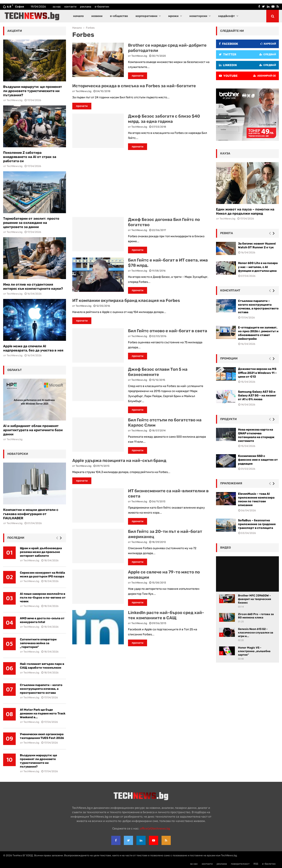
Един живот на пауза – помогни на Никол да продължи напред (245, 211)
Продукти (228, 419)
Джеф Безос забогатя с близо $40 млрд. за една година (164, 119)
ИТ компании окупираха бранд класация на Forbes (126, 300)
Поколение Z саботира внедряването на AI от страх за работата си (30, 157)
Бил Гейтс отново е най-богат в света (168, 331)
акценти (15, 31)
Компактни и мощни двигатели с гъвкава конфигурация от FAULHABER (31, 514)
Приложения (231, 483)
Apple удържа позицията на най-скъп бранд (119, 460)
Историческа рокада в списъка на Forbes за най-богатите (134, 86)
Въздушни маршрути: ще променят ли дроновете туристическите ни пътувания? (33, 91)
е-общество (119, 16)
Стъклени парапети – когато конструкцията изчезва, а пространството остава (41, 689)
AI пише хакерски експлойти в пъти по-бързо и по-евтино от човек (43, 598)
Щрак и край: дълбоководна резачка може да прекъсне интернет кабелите (41, 552)
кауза (225, 153)
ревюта (227, 233)
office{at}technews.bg (155, 829)
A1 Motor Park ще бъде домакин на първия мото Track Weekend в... (43, 714)
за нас (57, 7)
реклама (86, 7)
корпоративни (146, 16)
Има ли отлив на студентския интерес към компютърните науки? (33, 287)
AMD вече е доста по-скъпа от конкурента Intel (42, 620)
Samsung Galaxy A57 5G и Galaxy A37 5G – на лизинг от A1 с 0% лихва (257, 396)
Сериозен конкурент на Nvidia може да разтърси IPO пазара (42, 575)
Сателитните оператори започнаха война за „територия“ (38, 643)
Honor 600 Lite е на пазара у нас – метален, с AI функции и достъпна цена (258, 267)
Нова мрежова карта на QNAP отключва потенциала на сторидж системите (256, 435)
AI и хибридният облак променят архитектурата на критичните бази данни (33, 430)
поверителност (240, 864)
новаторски (198, 16)
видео (226, 548)
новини (97, 16)
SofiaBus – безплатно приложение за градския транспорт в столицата (257, 524)
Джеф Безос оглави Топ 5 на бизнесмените (158, 372)
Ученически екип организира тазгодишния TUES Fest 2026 (42, 736)
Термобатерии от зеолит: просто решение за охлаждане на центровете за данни (31, 223)
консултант (230, 290)
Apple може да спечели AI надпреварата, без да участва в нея (33, 348)
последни (16, 538)
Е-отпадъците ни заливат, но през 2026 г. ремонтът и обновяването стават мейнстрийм (258, 333)
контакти (70, 7)
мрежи (173, 16)
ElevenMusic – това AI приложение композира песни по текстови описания (256, 500)
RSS (256, 864)
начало (78, 16)
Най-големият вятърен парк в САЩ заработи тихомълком (42, 666)
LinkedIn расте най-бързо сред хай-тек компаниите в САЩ (166, 615)
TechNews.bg (139, 56)
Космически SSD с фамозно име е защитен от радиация (258, 460)
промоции (229, 358)
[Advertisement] (141, 183)
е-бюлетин (102, 7)
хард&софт (226, 16)
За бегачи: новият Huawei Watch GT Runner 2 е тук (257, 246)
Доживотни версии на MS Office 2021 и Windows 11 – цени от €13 (257, 373)
